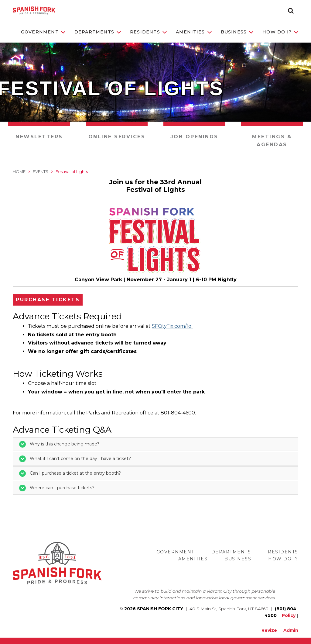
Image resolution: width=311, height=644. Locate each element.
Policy (289, 615)
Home (19, 171)
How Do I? (280, 32)
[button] (291, 11)
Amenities (194, 32)
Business (237, 32)
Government (43, 32)
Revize (269, 630)
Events (41, 171)
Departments (98, 32)
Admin (291, 630)
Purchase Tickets (48, 300)
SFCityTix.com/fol (172, 326)
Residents (148, 32)
